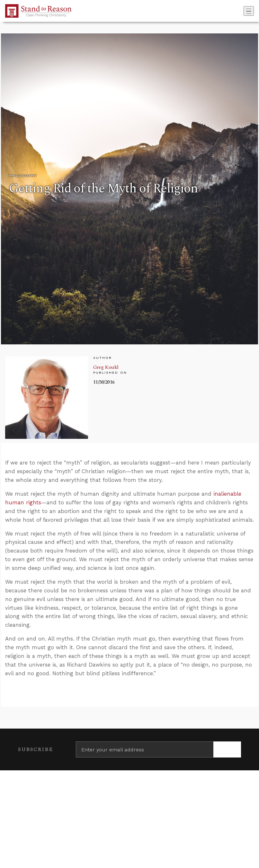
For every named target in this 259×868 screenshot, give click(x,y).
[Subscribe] (227, 749)
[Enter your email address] (145, 749)
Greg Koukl (106, 367)
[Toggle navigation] (249, 11)
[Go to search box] (242, 11)
